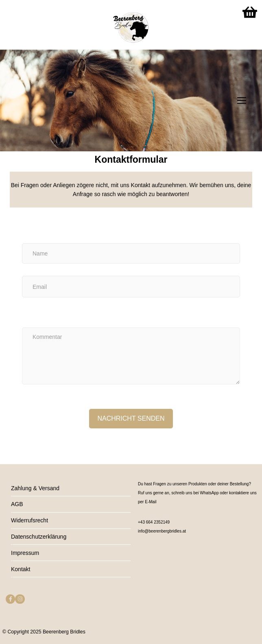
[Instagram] (20, 599)
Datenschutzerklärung (39, 537)
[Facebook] (10, 599)
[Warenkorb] (250, 12)
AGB (17, 504)
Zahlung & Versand (35, 488)
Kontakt (21, 569)
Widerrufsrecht (29, 520)
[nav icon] (242, 100)
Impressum (25, 553)
